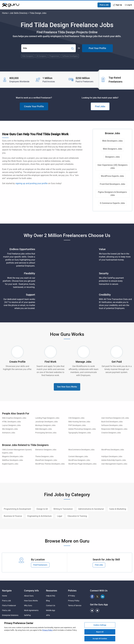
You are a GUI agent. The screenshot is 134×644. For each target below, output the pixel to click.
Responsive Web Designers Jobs (114, 429)
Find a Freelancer (9, 605)
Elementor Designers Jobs (46, 450)
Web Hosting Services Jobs (79, 422)
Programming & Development (17, 509)
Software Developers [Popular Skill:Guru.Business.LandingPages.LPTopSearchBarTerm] (70, 56)
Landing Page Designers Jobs (47, 418)
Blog (48, 601)
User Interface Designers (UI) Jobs (115, 418)
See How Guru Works (67, 387)
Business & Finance (13, 516)
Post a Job (104, 5)
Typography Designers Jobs (80, 433)
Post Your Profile (97, 48)
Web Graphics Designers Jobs (14, 418)
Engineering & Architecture (39, 516)
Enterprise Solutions (10, 615)
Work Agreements (31, 610)
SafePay (27, 615)
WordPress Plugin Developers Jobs (82, 464)
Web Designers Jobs (112, 149)
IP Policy (72, 596)
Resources (52, 591)
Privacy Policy (74, 601)
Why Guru (28, 605)
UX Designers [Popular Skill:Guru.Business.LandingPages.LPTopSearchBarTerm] (41, 56)
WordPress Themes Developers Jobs (50, 464)
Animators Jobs (9, 433)
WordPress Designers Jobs (79, 460)
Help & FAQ (51, 596)
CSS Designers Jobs (76, 418)
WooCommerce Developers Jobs (81, 450)
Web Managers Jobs (44, 429)
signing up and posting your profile (31, 183)
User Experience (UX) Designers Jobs (112, 167)
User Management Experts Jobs (114, 464)
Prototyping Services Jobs (46, 433)
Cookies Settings (100, 625)
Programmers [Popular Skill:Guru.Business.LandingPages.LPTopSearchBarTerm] (54, 56)
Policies (72, 591)
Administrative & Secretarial (91, 509)
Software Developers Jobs (112, 425)
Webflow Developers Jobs (12, 460)
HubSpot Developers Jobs (112, 457)
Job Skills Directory (19, 13)
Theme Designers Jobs (44, 457)
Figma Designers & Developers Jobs (112, 194)
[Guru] (11, 5)
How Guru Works (31, 601)
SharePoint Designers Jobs (46, 460)
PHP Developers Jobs (77, 425)
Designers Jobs (112, 157)
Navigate (7, 591)
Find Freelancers (40, 565)
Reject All (100, 632)
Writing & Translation (63, 509)
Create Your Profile (34, 106)
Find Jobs (100, 106)
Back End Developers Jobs (112, 422)
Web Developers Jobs (112, 141)
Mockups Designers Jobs (45, 425)
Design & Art (42, 509)
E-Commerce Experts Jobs (112, 203)
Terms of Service (75, 605)
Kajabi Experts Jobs (10, 464)
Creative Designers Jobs (111, 433)
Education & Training (77, 516)
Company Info (31, 591)
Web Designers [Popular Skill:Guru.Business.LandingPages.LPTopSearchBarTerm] (28, 56)
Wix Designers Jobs (10, 429)
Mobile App (51, 610)
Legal (60, 516)
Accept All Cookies (100, 639)
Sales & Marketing (118, 509)
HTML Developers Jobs (11, 422)
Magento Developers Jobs (13, 457)
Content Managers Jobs (78, 457)
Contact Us (51, 605)
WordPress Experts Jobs (112, 176)
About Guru (29, 596)
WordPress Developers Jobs (113, 450)
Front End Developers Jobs (112, 184)
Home (5, 13)
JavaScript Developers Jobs (46, 422)
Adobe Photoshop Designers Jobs (82, 429)
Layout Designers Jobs (11, 425)
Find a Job (6, 610)
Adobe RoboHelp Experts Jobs (114, 460)
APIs (48, 615)
